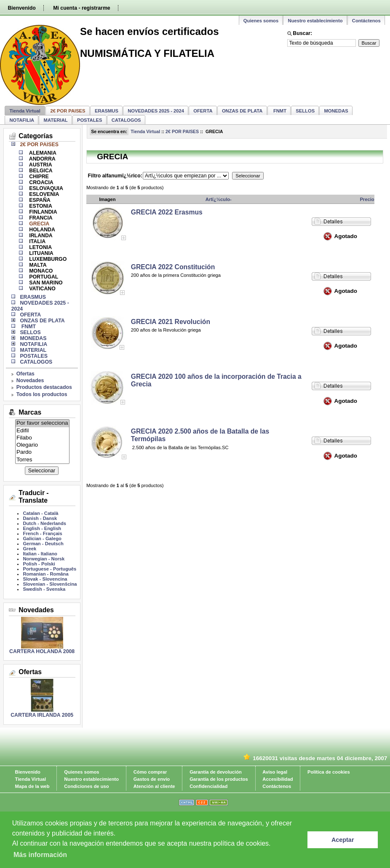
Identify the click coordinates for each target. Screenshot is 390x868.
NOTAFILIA (22, 120)
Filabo (42, 438)
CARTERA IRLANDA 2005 (42, 715)
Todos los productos (42, 394)
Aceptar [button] (343, 840)
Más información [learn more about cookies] (40, 855)
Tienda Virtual (25, 111)
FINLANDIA (43, 212)
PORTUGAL (43, 277)
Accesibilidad (278, 779)
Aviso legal (275, 772)
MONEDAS (336, 111)
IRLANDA (40, 236)
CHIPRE (38, 177)
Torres (42, 460)
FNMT (279, 111)
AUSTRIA (40, 165)
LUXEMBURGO (47, 259)
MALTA (37, 265)
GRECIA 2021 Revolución (171, 322)
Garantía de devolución (216, 772)
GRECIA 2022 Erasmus (167, 212)
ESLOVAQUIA (45, 188)
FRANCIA (40, 218)
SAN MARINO (45, 283)
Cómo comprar (150, 772)
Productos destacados (44, 387)
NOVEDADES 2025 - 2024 (156, 111)
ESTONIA (40, 206)
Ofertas (25, 374)
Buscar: (302, 33)
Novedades (30, 380)
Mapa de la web (32, 786)
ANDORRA (42, 159)
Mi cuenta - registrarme (81, 8)
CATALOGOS (126, 120)
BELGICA (40, 171)
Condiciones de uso (86, 786)
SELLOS (305, 111)
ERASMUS (107, 111)
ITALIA (37, 241)
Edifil (42, 431)
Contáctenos (366, 21)
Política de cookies (329, 772)
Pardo (42, 452)
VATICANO (42, 289)
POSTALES (89, 120)
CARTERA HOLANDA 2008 (42, 651)
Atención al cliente (154, 786)
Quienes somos (261, 21)
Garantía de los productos (219, 779)
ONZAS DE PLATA (242, 111)
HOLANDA (41, 230)
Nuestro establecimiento (315, 21)
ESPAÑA (39, 200)
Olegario (42, 445)
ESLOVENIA (44, 194)
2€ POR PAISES (182, 131)
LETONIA (40, 247)
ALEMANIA (42, 153)
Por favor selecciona (42, 423)
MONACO (40, 271)
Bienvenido (21, 8)
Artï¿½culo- (219, 199)
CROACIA (41, 182)
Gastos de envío (152, 779)
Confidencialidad (208, 786)
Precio (367, 199)
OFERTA (203, 111)
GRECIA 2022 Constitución (173, 267)
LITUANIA (41, 253)
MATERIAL (56, 120)
